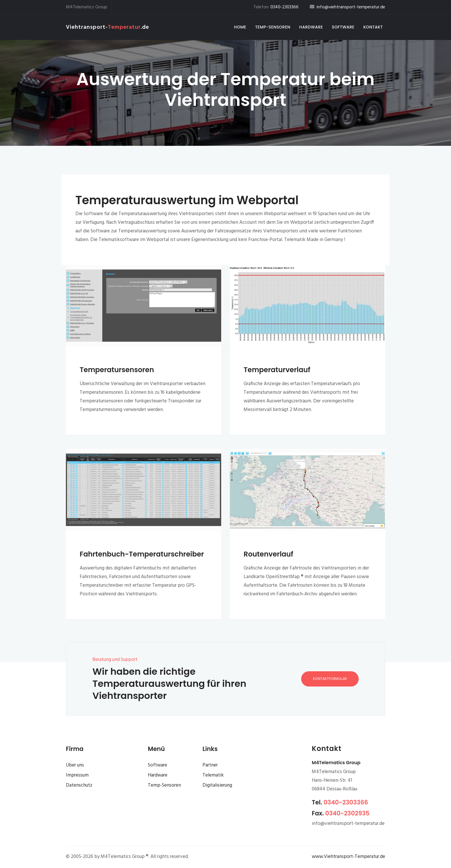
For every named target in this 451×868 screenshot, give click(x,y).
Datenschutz (79, 785)
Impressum (77, 775)
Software (343, 27)
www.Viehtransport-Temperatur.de (348, 857)
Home (241, 27)
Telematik (213, 775)
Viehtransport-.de (107, 27)
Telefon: (276, 7)
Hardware (311, 27)
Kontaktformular (330, 679)
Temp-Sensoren (273, 27)
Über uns (75, 765)
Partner (210, 765)
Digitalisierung (217, 785)
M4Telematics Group (87, 7)
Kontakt (373, 27)
